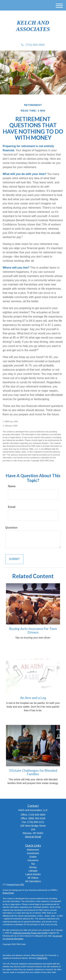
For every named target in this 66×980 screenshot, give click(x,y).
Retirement (33, 850)
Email (12, 507)
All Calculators (33, 881)
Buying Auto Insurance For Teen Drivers (33, 631)
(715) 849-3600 (33, 45)
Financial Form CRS (15, 884)
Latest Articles (33, 874)
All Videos (33, 878)
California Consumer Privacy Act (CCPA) (30, 933)
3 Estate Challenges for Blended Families (33, 772)
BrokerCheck (8, 893)
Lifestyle (33, 871)
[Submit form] (14, 559)
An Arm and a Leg (33, 698)
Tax (33, 864)
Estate (33, 857)
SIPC (45, 958)
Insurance (33, 860)
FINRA (40, 958)
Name (12, 486)
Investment (33, 853)
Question (11, 528)
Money (33, 867)
